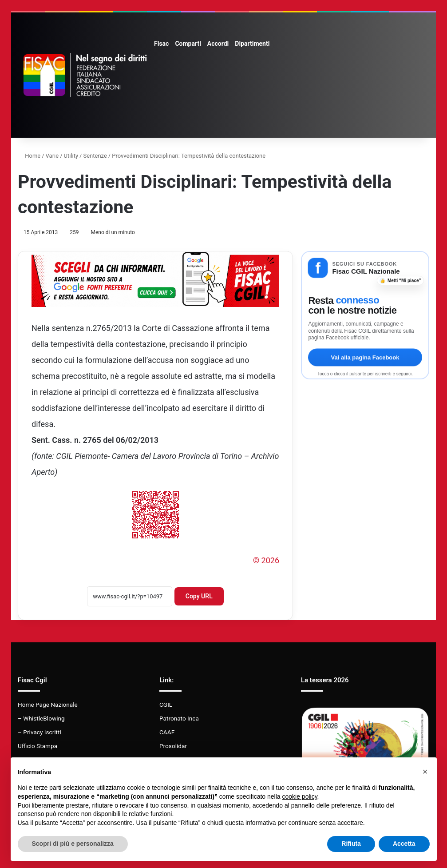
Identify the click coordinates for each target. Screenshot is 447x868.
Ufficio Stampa (38, 746)
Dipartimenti (252, 44)
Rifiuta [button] (351, 844)
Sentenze (95, 156)
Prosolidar (173, 746)
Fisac (161, 44)
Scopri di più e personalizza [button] (73, 844)
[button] (425, 772)
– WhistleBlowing (41, 718)
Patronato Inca (179, 718)
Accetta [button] (404, 844)
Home (29, 156)
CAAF (167, 732)
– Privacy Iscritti (40, 732)
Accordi (218, 44)
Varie (52, 156)
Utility (71, 156)
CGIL (166, 705)
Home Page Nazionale (48, 705)
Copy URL (199, 596)
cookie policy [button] (299, 796)
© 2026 (266, 560)
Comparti (188, 44)
